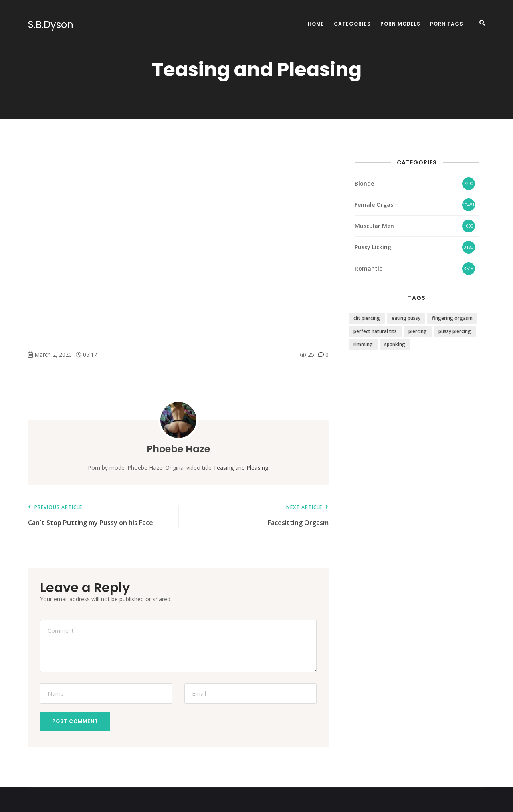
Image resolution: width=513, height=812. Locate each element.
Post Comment (75, 721)
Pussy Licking (373, 247)
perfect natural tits (375, 331)
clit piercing (367, 318)
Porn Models (400, 24)
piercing (418, 331)
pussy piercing (455, 331)
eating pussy (406, 318)
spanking (395, 344)
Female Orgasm (377, 205)
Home (316, 24)
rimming (363, 344)
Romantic (368, 268)
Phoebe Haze (178, 449)
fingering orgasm (452, 318)
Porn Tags (447, 24)
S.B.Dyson (51, 25)
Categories (352, 24)
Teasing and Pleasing (241, 468)
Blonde (364, 183)
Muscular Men (374, 226)
